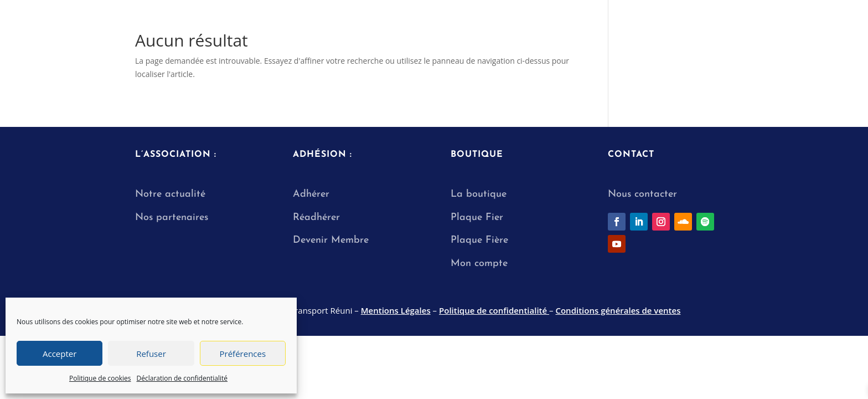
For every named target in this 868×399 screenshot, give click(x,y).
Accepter (60, 354)
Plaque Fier (477, 218)
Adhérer (311, 194)
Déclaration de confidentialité (182, 378)
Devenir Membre (331, 240)
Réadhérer (318, 218)
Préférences (243, 354)
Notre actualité (170, 194)
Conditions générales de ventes (618, 310)
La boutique (479, 194)
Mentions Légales (396, 310)
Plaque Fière (479, 240)
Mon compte (479, 264)
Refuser (151, 354)
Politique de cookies (100, 378)
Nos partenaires (172, 218)
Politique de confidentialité (494, 310)
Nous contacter (642, 194)
